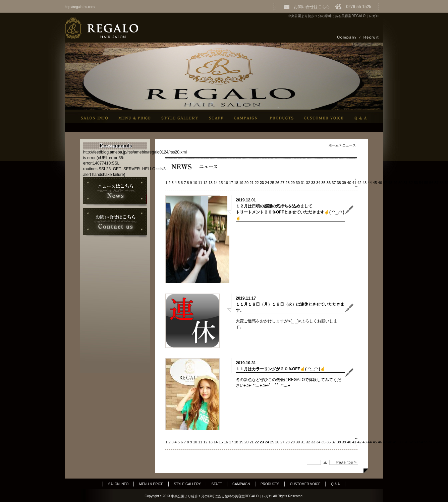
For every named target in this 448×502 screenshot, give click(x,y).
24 (267, 183)
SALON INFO (119, 484)
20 (246, 183)
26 (277, 183)
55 (426, 183)
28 (287, 183)
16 (226, 183)
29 (293, 183)
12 (205, 183)
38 (339, 183)
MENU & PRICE (151, 484)
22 (257, 183)
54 (421, 183)
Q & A (335, 484)
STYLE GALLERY (187, 484)
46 (380, 183)
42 (359, 183)
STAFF (217, 484)
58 (442, 183)
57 (436, 183)
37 (334, 183)
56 (431, 183)
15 (221, 183)
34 (318, 183)
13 (211, 183)
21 (251, 183)
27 (282, 183)
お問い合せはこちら (307, 7)
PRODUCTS (270, 484)
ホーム (334, 145)
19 (241, 183)
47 (385, 183)
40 (349, 183)
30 (298, 183)
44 (370, 183)
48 (390, 183)
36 (329, 183)
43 (365, 183)
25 (272, 183)
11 (200, 183)
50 (400, 183)
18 (236, 183)
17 (231, 183)
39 (344, 183)
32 (308, 183)
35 (324, 183)
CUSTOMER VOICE (305, 484)
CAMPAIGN (241, 484)
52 (411, 183)
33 (313, 183)
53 (416, 183)
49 (395, 183)
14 (216, 183)
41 (354, 183)
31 (303, 183)
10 (195, 183)
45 (375, 183)
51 (406, 183)
